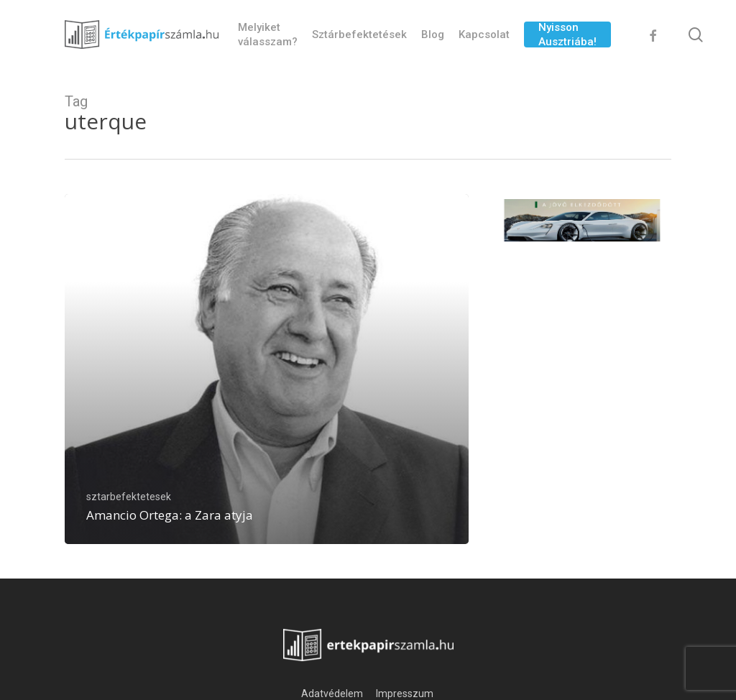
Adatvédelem (332, 694)
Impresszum (406, 694)
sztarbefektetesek (129, 497)
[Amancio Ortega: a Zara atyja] (267, 369)
